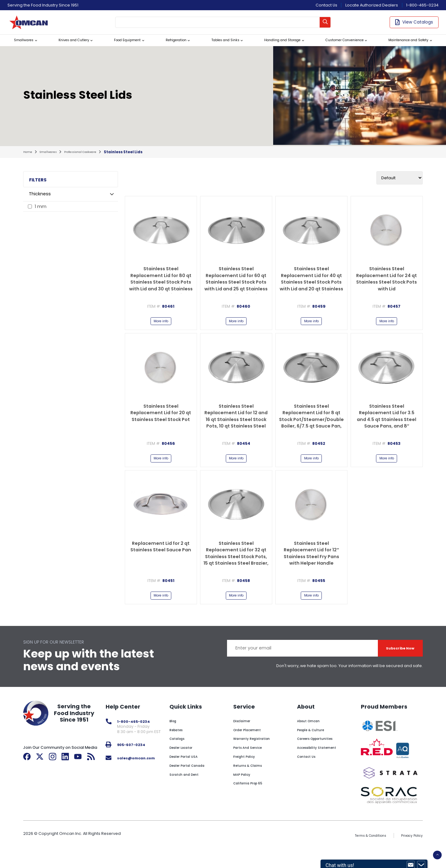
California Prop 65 (252, 798)
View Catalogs (414, 25)
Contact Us (326, 5)
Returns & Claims (251, 780)
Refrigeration (170, 47)
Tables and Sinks (218, 47)
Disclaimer (245, 735)
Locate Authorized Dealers (372, 5)
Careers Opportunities (320, 753)
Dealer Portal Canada (193, 780)
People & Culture (314, 744)
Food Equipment (123, 47)
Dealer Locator (186, 762)
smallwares (52, 160)
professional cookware (91, 160)
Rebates (179, 744)
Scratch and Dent (189, 789)
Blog (175, 735)
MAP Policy (245, 789)
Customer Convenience (339, 47)
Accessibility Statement (322, 762)
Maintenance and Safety (407, 47)
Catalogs (181, 753)
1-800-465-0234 (422, 5)
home (29, 160)
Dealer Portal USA (188, 771)
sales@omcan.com (140, 772)
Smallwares (22, 47)
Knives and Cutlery (70, 47)
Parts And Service (252, 762)
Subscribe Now (395, 662)
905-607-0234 (134, 759)
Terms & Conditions (362, 853)
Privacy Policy (409, 853)
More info (161, 330)
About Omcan (312, 735)
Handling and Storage (275, 47)
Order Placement (251, 744)
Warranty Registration (257, 753)
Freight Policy (247, 771)
